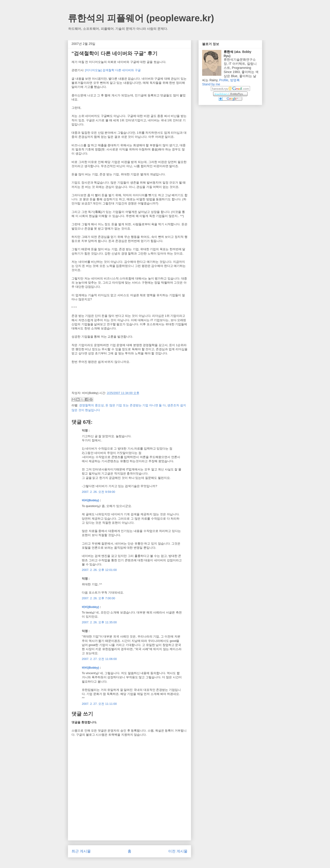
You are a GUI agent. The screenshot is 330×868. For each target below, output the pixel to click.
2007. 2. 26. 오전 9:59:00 (98, 492)
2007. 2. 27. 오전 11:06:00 (99, 659)
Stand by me (211, 84)
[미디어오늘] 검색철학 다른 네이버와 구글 (113, 70)
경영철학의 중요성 (91, 405)
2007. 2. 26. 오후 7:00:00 (98, 598)
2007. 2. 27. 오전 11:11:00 (99, 704)
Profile (224, 80)
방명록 (235, 80)
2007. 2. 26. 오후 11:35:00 (99, 622)
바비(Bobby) (90, 500)
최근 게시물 (81, 851)
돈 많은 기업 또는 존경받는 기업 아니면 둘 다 (136, 405)
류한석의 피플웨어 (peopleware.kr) (141, 18)
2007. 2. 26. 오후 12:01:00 (99, 570)
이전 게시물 (178, 851)
